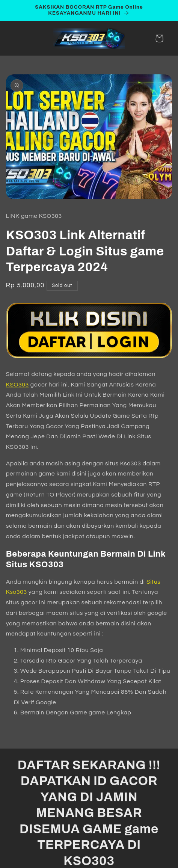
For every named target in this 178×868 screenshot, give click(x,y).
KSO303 (17, 385)
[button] (159, 38)
